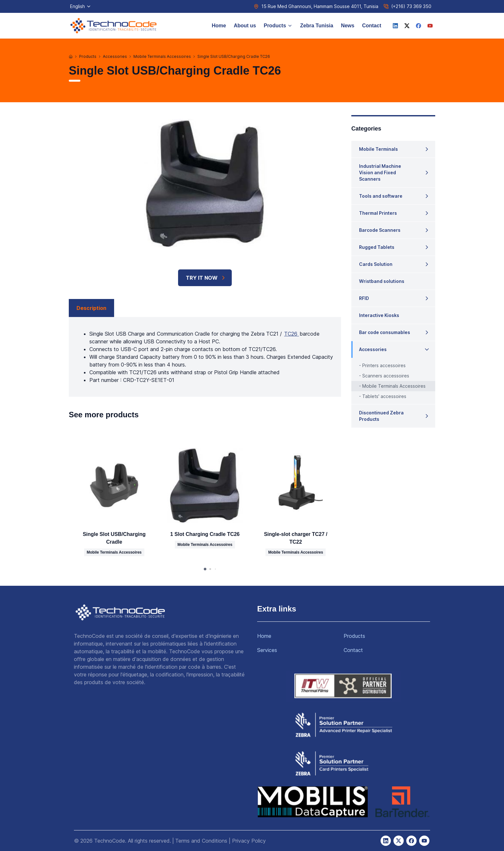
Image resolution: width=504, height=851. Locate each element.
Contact (372, 26)
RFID (364, 298)
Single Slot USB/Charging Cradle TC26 (234, 56)
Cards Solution (376, 264)
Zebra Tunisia (317, 26)
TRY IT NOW (206, 278)
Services (267, 650)
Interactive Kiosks (379, 315)
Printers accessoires (384, 365)
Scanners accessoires (386, 376)
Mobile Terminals (378, 149)
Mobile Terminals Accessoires (162, 56)
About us (245, 26)
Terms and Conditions (201, 841)
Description (91, 308)
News (348, 26)
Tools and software (381, 196)
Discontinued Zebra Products (381, 416)
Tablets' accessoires (384, 396)
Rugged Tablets (377, 247)
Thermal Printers (378, 213)
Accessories (115, 56)
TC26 (292, 334)
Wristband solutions (382, 281)
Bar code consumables (385, 332)
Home (219, 26)
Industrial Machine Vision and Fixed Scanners (380, 172)
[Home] (71, 57)
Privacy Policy (249, 841)
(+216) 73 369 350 (411, 6)
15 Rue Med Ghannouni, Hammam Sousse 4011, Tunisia (320, 6)
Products (278, 26)
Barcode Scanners (380, 230)
